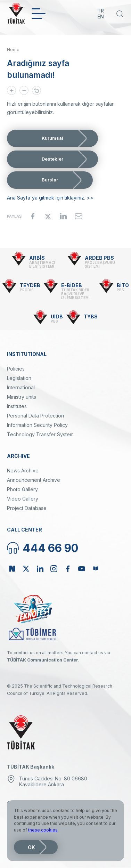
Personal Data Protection (35, 416)
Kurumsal (52, 138)
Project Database (27, 508)
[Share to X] (48, 216)
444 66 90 (50, 548)
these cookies (43, 830)
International (21, 387)
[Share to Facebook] (33, 216)
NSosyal (12, 569)
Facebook (68, 569)
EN (101, 17)
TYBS (91, 317)
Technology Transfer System (40, 434)
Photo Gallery (22, 489)
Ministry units (22, 397)
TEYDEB (30, 285)
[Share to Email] (79, 216)
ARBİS (37, 258)
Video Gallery (23, 499)
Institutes (17, 406)
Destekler (52, 159)
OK (31, 847)
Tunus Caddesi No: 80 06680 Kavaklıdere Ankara (53, 781)
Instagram (54, 569)
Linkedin (40, 569)
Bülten (96, 569)
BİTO (123, 285)
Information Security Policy (37, 425)
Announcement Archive (34, 480)
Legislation (19, 378)
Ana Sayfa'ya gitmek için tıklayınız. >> (50, 198)
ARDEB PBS (99, 258)
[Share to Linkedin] (63, 216)
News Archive (23, 470)
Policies (16, 369)
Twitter (26, 569)
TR (101, 11)
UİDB (57, 317)
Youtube (82, 569)
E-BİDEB (72, 285)
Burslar (50, 180)
